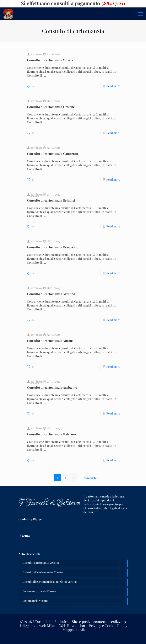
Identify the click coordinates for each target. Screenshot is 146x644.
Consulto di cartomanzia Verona (50, 60)
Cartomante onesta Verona (39, 591)
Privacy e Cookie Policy (108, 626)
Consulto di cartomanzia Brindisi (51, 200)
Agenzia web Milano (42, 626)
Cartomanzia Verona (35, 601)
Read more (113, 86)
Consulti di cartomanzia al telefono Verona (49, 582)
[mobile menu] (140, 14)
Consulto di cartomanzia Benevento (53, 247)
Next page (91, 478)
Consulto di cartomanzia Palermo (51, 434)
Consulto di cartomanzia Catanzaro (52, 154)
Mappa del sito (74, 630)
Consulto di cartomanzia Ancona (50, 341)
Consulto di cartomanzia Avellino (51, 294)
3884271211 (38, 519)
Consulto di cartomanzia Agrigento (52, 387)
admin (35, 54)
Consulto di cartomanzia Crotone (51, 107)
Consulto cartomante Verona (40, 563)
